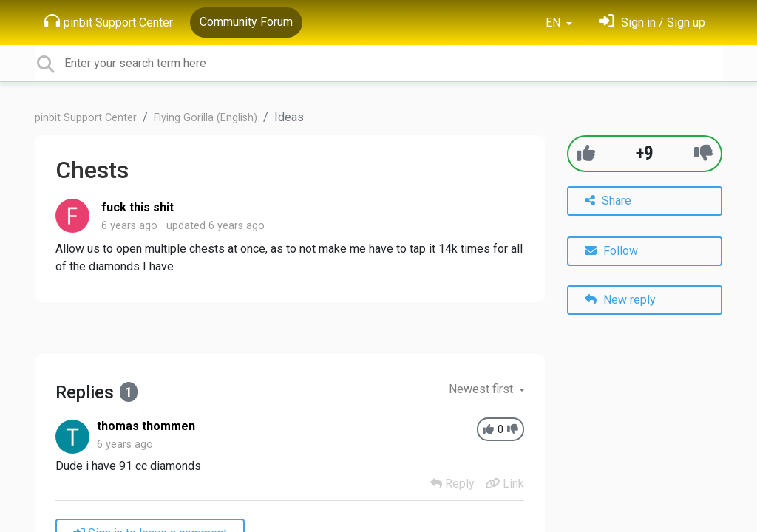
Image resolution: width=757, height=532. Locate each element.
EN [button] (554, 23)
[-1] (703, 153)
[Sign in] (652, 23)
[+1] (586, 153)
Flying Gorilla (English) (206, 118)
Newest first (482, 389)
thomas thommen (146, 426)
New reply (620, 300)
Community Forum (246, 22)
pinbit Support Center (109, 21)
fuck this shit (138, 207)
